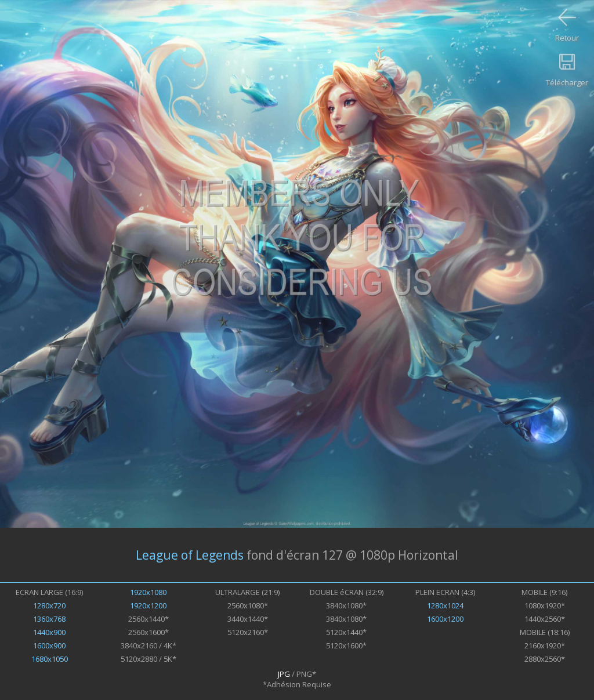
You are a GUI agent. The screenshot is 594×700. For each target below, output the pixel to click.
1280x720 (49, 605)
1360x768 (49, 619)
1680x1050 (50, 659)
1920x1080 (148, 592)
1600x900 (49, 645)
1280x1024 (445, 605)
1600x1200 (445, 619)
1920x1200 (148, 605)
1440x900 (49, 632)
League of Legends (190, 555)
